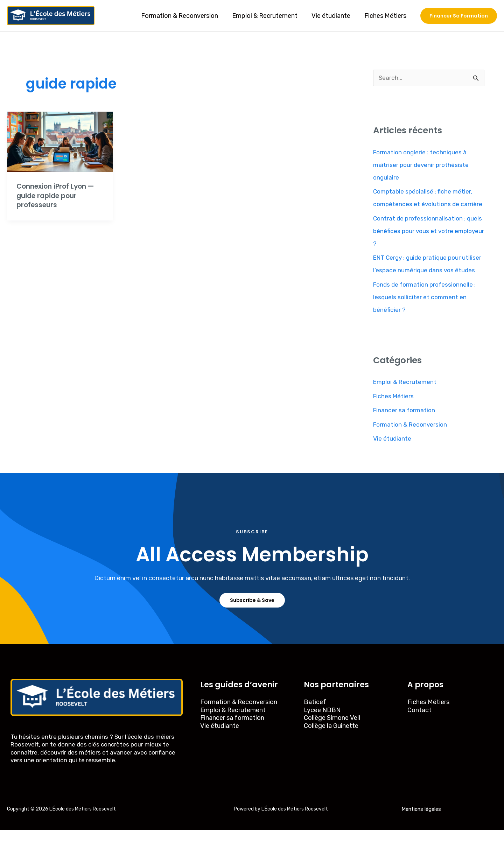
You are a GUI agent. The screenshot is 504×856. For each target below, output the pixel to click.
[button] (459, 16)
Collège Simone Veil (332, 744)
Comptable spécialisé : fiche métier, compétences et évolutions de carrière (424, 205)
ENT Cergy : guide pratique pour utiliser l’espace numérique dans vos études (425, 283)
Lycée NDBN (322, 736)
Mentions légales (421, 835)
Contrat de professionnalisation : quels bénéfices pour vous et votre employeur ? (423, 244)
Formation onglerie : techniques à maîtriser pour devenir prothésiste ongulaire (422, 165)
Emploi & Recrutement (268, 16)
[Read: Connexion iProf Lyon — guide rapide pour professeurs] (60, 141)
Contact (419, 736)
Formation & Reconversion (184, 16)
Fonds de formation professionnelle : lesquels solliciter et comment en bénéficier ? (427, 323)
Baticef (315, 728)
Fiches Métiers (386, 16)
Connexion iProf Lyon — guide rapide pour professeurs (58, 195)
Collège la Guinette (331, 752)
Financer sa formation (405, 436)
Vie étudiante (333, 16)
